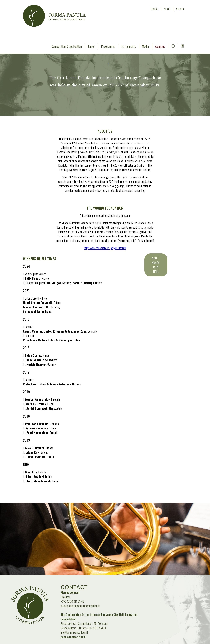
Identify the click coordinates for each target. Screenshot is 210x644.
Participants (129, 46)
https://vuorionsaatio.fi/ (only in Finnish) (105, 248)
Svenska (180, 9)
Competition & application (67, 46)
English (154, 9)
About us (160, 46)
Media (145, 46)
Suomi (167, 9)
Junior (91, 46)
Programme (108, 46)
